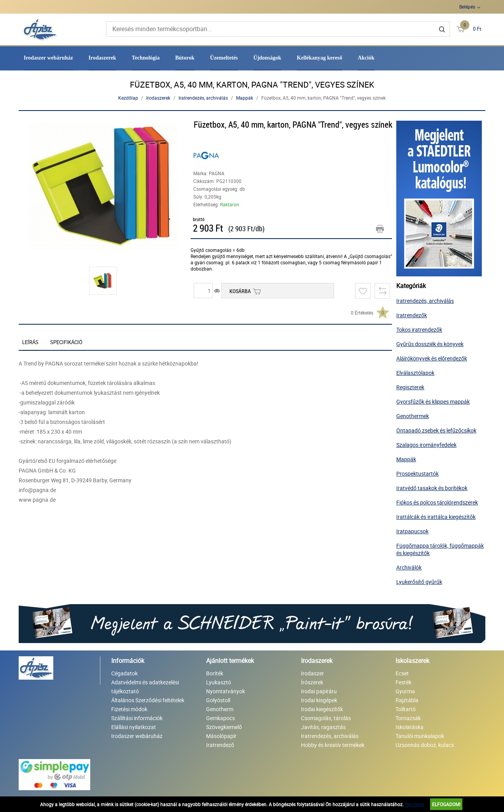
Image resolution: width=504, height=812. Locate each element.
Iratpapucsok (412, 531)
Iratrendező (220, 745)
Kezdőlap (128, 98)
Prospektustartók (417, 474)
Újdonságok (268, 58)
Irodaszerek (102, 58)
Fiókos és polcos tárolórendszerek (437, 502)
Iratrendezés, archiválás (203, 98)
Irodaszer (312, 673)
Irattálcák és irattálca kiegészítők (436, 517)
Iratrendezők (412, 315)
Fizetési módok (129, 709)
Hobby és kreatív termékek (333, 745)
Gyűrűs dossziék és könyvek (430, 344)
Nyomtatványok (226, 691)
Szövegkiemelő (224, 727)
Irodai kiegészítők (322, 709)
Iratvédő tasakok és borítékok (432, 488)
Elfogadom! (446, 804)
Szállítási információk (137, 718)
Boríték (215, 673)
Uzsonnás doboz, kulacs (425, 745)
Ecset (402, 673)
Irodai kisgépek (319, 700)
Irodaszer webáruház (48, 58)
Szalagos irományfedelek (426, 445)
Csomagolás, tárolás (326, 718)
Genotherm (220, 709)
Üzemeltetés (224, 58)
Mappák (245, 98)
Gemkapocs (220, 718)
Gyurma (405, 691)
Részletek (415, 804)
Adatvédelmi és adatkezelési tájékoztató (145, 687)
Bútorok (185, 58)
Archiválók (409, 567)
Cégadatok (124, 673)
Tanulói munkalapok (420, 736)
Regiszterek (410, 387)
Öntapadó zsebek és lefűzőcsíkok (436, 430)
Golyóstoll (218, 700)
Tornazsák (408, 718)
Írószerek (312, 682)
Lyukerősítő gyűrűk (419, 582)
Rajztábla (407, 700)
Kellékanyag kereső (319, 58)
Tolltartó (406, 709)
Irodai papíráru (319, 691)
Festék (403, 682)
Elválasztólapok (415, 373)
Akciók (366, 58)
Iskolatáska (409, 727)
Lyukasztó (219, 682)
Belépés (467, 7)
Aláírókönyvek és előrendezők (432, 358)
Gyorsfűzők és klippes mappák (433, 402)
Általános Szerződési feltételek (148, 700)
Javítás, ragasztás (323, 727)
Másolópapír (221, 736)
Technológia (146, 58)
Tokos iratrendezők (419, 330)
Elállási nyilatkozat (134, 727)
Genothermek (413, 416)
